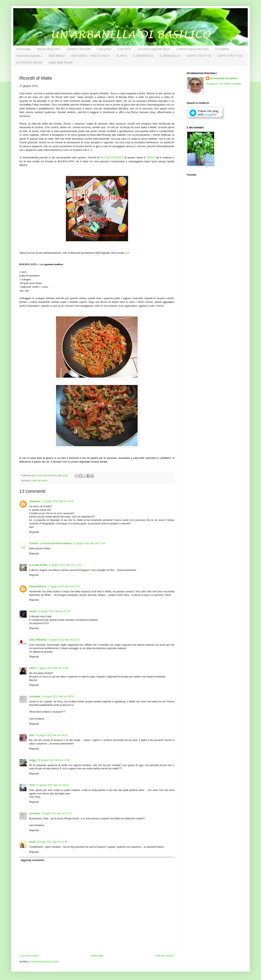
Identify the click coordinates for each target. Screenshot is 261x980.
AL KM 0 (121, 56)
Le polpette (222, 49)
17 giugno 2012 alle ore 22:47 (64, 640)
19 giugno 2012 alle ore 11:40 (54, 760)
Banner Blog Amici (49, 49)
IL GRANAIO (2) (170, 56)
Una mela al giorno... (29, 56)
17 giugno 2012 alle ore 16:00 (58, 501)
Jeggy (33, 760)
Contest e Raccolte (79, 49)
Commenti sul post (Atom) (44, 962)
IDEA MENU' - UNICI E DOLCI (91, 56)
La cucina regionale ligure (154, 49)
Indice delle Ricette (61, 62)
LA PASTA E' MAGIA (29, 62)
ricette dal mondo (39, 481)
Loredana (35, 696)
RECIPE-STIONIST (112, 157)
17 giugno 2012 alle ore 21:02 (64, 586)
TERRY (151, 157)
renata (33, 611)
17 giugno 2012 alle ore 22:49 (52, 668)
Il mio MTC (124, 49)
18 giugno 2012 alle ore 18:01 (52, 735)
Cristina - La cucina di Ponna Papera (50, 543)
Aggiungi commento (32, 860)
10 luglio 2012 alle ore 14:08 (52, 842)
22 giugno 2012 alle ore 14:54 (53, 785)
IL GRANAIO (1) (143, 56)
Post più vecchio (164, 956)
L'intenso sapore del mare (193, 49)
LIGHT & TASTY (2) (230, 56)
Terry (32, 785)
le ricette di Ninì (38, 565)
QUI (127, 253)
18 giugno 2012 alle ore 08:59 (58, 696)
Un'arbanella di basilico (224, 78)
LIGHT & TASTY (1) (199, 56)
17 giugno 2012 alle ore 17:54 (89, 543)
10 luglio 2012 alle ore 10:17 (57, 813)
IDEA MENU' (57, 56)
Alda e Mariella (38, 640)
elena (32, 842)
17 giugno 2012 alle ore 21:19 (54, 611)
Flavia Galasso (38, 586)
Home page (23, 49)
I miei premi (104, 49)
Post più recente (29, 956)
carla (32, 668)
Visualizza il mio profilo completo (224, 84)
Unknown (35, 501)
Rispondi (34, 532)
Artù (32, 735)
